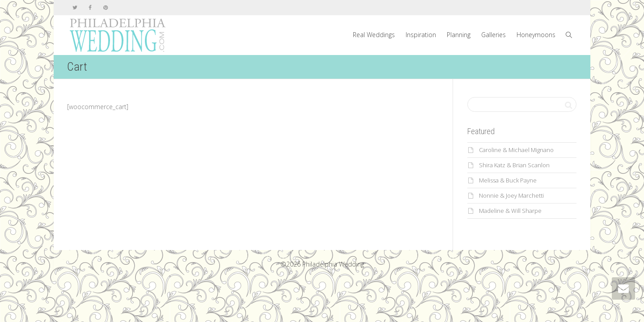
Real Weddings (374, 35)
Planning (459, 35)
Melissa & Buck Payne (508, 180)
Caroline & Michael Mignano (516, 150)
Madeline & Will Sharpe (510, 211)
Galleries (494, 35)
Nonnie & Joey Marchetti (511, 195)
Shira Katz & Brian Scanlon (514, 165)
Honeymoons (536, 35)
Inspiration (421, 35)
